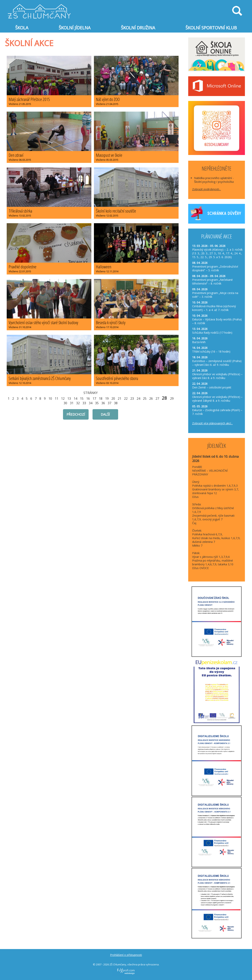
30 (65, 403)
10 (50, 399)
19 (107, 399)
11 (57, 399)
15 (82, 399)
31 (72, 403)
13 (69, 399)
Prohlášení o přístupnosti (126, 955)
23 (132, 399)
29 (172, 399)
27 (157, 399)
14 (75, 399)
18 (101, 399)
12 (63, 399)
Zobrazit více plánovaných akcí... (212, 423)
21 (120, 399)
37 (109, 403)
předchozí (76, 414)
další (105, 414)
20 (113, 399)
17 (94, 399)
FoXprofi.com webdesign (119, 967)
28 (164, 398)
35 (97, 403)
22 (126, 399)
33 (84, 403)
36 (103, 403)
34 (91, 403)
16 (88, 399)
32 (78, 403)
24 (138, 399)
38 (116, 403)
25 (145, 399)
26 (151, 399)
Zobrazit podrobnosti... (207, 189)
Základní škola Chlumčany (39, 6)
